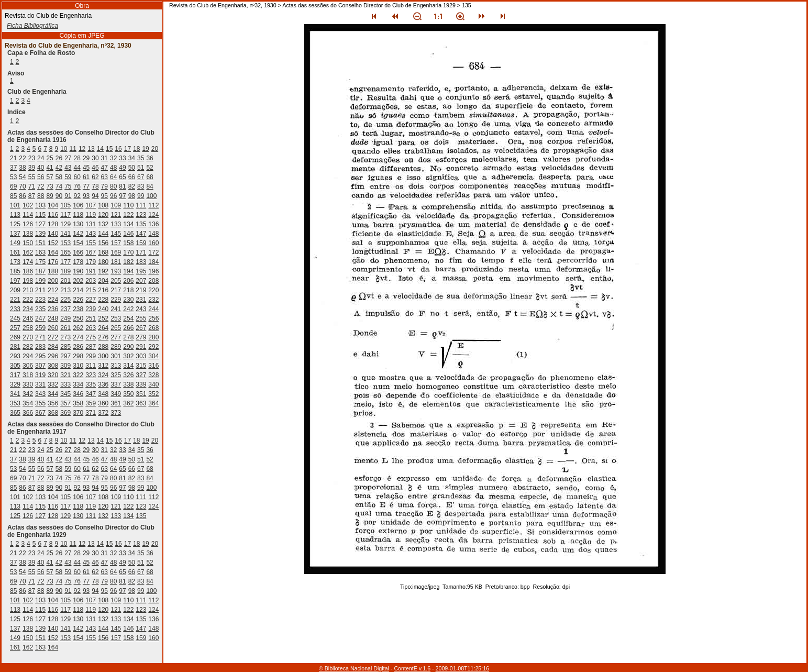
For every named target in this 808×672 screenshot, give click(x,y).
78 (95, 186)
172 (153, 252)
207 (141, 281)
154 (78, 243)
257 (15, 328)
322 (78, 375)
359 (91, 403)
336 (103, 384)
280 (153, 337)
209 (15, 290)
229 (116, 300)
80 (113, 186)
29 (86, 158)
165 (65, 252)
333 (65, 384)
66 (132, 177)
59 (68, 177)
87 (32, 196)
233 (15, 309)
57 (49, 177)
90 (59, 196)
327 (141, 375)
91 (68, 196)
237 (65, 309)
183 (141, 262)
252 (103, 318)
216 (103, 290)
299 (91, 356)
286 (78, 347)
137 (15, 234)
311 (91, 366)
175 (40, 262)
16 (118, 149)
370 (78, 413)
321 (65, 375)
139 (40, 234)
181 (116, 262)
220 (153, 290)
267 (141, 328)
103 (40, 205)
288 (103, 347)
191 (91, 271)
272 (53, 337)
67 (141, 177)
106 (78, 205)
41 (49, 168)
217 (116, 290)
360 (103, 403)
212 (53, 290)
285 (65, 347)
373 (116, 413)
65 (122, 177)
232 (153, 300)
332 (53, 384)
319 (40, 375)
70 (22, 186)
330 (28, 384)
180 (103, 262)
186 (28, 271)
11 (73, 149)
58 (59, 177)
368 (53, 413)
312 (103, 366)
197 (15, 281)
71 (32, 186)
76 (77, 186)
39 (32, 168)
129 (65, 224)
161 (15, 252)
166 (78, 252)
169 (116, 252)
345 (65, 394)
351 (141, 394)
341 (15, 394)
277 (116, 337)
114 (28, 215)
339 (141, 384)
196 (153, 271)
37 (13, 168)
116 (53, 215)
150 (28, 243)
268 (153, 328)
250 (78, 318)
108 (103, 205)
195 (141, 271)
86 (22, 196)
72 (41, 186)
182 (128, 262)
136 (153, 224)
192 (103, 271)
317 (15, 375)
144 (103, 234)
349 (116, 394)
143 (91, 234)
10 (64, 149)
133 (116, 224)
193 (116, 271)
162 (28, 252)
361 (116, 403)
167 (91, 252)
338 (128, 384)
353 (15, 403)
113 (15, 215)
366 (28, 413)
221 (15, 300)
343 (40, 394)
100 (151, 196)
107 (91, 205)
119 (91, 215)
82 (132, 186)
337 (116, 384)
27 (68, 158)
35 (141, 158)
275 (91, 337)
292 (153, 347)
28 (77, 158)
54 (22, 177)
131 (91, 224)
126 (28, 224)
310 (78, 366)
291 (141, 347)
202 (78, 281)
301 (116, 356)
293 (15, 356)
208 (153, 281)
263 (91, 328)
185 (15, 271)
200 (53, 281)
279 (141, 337)
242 (128, 309)
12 (82, 149)
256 (153, 318)
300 (103, 356)
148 (153, 234)
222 (28, 300)
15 (109, 149)
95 (104, 196)
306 (28, 366)
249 (65, 318)
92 (77, 196)
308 (53, 366)
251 (91, 318)
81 (122, 186)
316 (153, 366)
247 (40, 318)
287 (91, 347)
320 (53, 375)
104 (53, 205)
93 (86, 196)
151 (40, 243)
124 (153, 215)
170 (128, 252)
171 (141, 252)
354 (28, 403)
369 (65, 413)
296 (53, 356)
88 (41, 196)
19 (145, 149)
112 (153, 205)
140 (53, 234)
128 (53, 224)
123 (141, 215)
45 (86, 168)
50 (132, 168)
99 (141, 196)
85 (13, 196)
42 (59, 168)
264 (103, 328)
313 (116, 366)
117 (65, 215)
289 (116, 347)
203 (91, 281)
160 (153, 243)
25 (49, 158)
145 (116, 234)
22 (22, 158)
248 (53, 318)
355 (40, 403)
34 (132, 158)
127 (40, 224)
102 (28, 205)
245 (15, 318)
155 (91, 243)
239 (91, 309)
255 (141, 318)
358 (78, 403)
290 (128, 347)
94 (95, 196)
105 (65, 205)
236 (53, 309)
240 (103, 309)
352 (153, 394)
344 (53, 394)
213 (65, 290)
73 (49, 186)
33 (122, 158)
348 (103, 394)
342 (28, 394)
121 (116, 215)
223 (40, 300)
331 (40, 384)
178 (78, 262)
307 (40, 366)
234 (28, 309)
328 (153, 375)
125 (15, 224)
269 (15, 337)
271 (40, 337)
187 (40, 271)
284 (53, 347)
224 (53, 300)
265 (116, 328)
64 (113, 177)
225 (65, 300)
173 (15, 262)
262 (78, 328)
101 (15, 205)
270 (28, 337)
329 (15, 384)
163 (40, 252)
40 (41, 168)
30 (95, 158)
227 (91, 300)
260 (53, 328)
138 (28, 234)
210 (28, 290)
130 (78, 224)
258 (28, 328)
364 (153, 403)
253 (116, 318)
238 (78, 309)
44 (77, 168)
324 (103, 375)
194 (128, 271)
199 (40, 281)
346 (78, 394)
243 (141, 309)
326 (128, 375)
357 (65, 403)
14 (100, 149)
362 (128, 403)
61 (86, 177)
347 (91, 394)
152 (53, 243)
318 (28, 375)
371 (91, 413)
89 (49, 196)
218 (128, 290)
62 (95, 177)
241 (116, 309)
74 (59, 186)
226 (78, 300)
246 (28, 318)
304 (153, 356)
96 (113, 196)
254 (128, 318)
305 (15, 366)
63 (104, 177)
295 (40, 356)
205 (116, 281)
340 (153, 384)
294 (28, 356)
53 (13, 177)
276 (103, 337)
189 (65, 271)
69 (13, 186)
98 (132, 196)
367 (40, 413)
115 (40, 215)
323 (91, 375)
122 (128, 215)
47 (104, 168)
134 (128, 224)
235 (40, 309)
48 (113, 168)
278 (128, 337)
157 (116, 243)
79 (104, 186)
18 (136, 149)
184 (153, 262)
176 (53, 262)
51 (141, 168)
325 (116, 375)
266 (128, 328)
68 (150, 177)
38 (22, 168)
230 (128, 300)
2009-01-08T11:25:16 (463, 668)
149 (15, 243)
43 (68, 168)
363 (141, 403)
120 (103, 215)
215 (91, 290)
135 (141, 224)
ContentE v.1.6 (412, 668)
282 (28, 347)
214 (78, 290)
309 (65, 366)
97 (122, 196)
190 (78, 271)
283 (40, 347)
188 (53, 271)
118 (78, 215)
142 (78, 234)
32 (113, 158)
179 (91, 262)
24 (41, 158)
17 (128, 149)
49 (122, 168)
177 (65, 262)
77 (86, 186)
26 (59, 158)
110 (128, 205)
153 (65, 243)
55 (32, 177)
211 (40, 290)
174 (28, 262)
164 (53, 252)
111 (141, 205)
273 (65, 337)
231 (141, 300)
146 (128, 234)
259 (40, 328)
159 (141, 243)
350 (128, 394)
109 (116, 205)
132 (103, 224)
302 (128, 356)
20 (155, 149)
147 (141, 234)
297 (65, 356)
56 (41, 177)
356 (53, 403)
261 (65, 328)
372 (103, 413)
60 (77, 177)
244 (153, 309)
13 (91, 149)
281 (15, 347)
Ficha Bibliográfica (32, 26)
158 (128, 243)
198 (28, 281)
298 (78, 356)
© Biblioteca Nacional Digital (354, 668)
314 (128, 366)
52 (150, 168)
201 (65, 281)
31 (104, 158)
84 (150, 186)
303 (141, 356)
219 (141, 290)
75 (68, 186)
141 (65, 234)
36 (150, 158)
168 (103, 252)
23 (32, 158)
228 (103, 300)
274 (78, 337)
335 (91, 384)
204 (103, 281)
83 (141, 186)
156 (103, 243)
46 (95, 168)
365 (15, 413)
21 (13, 158)
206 (128, 281)
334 (78, 384)
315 (141, 366)
